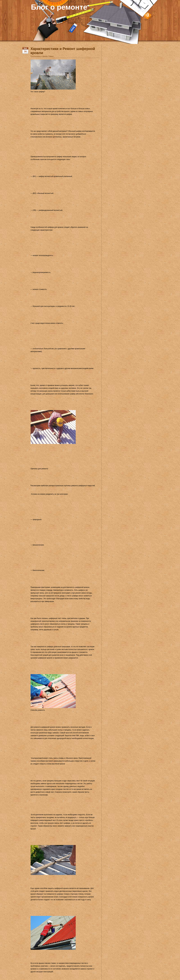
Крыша (45, 56)
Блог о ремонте (59, 7)
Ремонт (51, 56)
